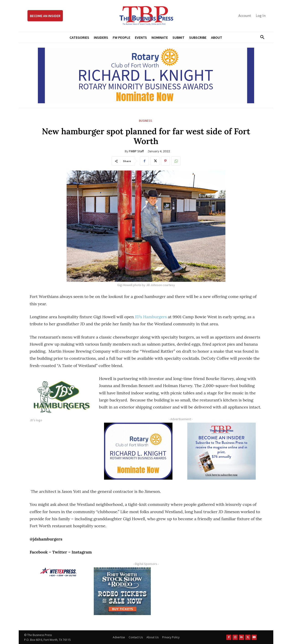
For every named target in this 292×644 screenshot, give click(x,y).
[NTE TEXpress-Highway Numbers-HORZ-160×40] (58, 572)
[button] (261, 37)
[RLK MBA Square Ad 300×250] (138, 451)
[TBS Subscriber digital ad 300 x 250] (222, 451)
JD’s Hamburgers (150, 317)
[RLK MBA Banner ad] (146, 75)
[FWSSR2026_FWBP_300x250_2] (122, 591)
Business (146, 121)
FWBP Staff (136, 151)
